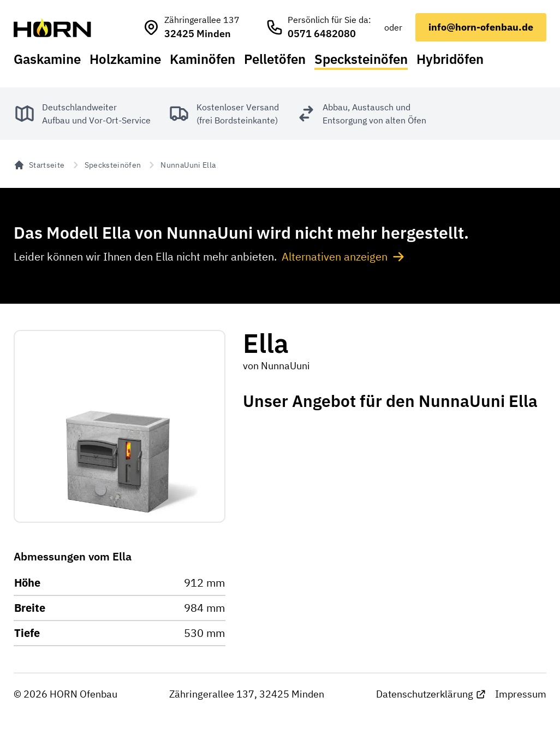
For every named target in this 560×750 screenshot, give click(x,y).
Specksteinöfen (361, 59)
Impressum (521, 694)
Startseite (39, 165)
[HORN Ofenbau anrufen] (318, 27)
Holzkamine (125, 59)
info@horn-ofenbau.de (481, 27)
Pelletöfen (275, 59)
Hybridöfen (450, 59)
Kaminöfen (202, 59)
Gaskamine (47, 59)
